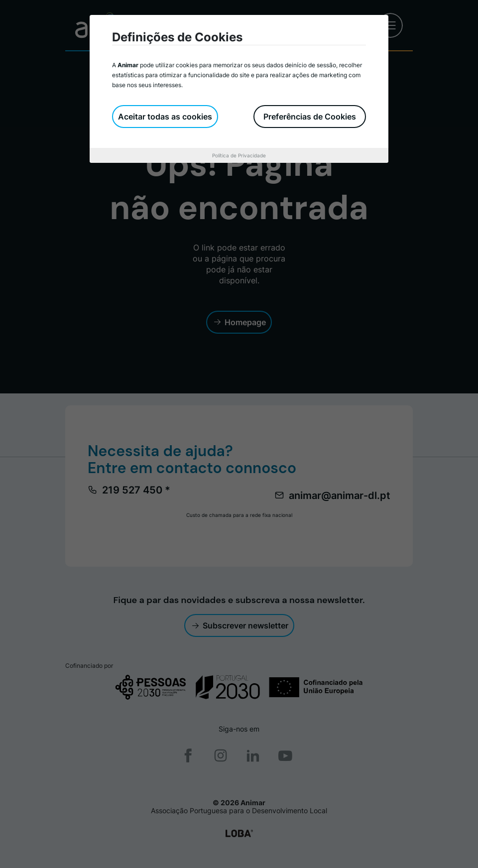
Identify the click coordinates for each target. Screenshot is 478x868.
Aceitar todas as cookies (165, 117)
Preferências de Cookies (310, 117)
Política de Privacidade (239, 155)
